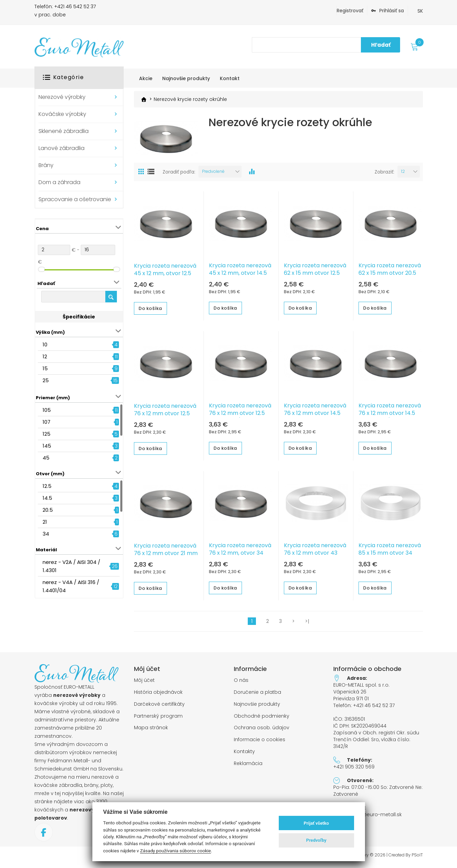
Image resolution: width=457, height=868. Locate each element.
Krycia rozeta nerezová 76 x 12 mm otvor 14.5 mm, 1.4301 (315, 416)
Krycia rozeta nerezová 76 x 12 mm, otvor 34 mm (240, 556)
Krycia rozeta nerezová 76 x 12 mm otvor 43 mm (315, 556)
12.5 (47, 486)
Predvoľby (316, 840)
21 (45, 522)
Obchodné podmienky (262, 719)
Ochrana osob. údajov (262, 731)
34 (46, 534)
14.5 (47, 498)
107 (47, 422)
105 (47, 410)
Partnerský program (158, 719)
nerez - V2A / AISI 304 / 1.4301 (71, 566)
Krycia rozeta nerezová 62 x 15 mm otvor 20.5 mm (390, 276)
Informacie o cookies (260, 743)
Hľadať (381, 45)
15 (45, 368)
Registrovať (350, 11)
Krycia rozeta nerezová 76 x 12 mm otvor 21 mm (166, 553)
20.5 (48, 510)
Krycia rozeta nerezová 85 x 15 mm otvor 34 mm (390, 556)
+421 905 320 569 (354, 770)
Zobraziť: (384, 175)
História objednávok (158, 695)
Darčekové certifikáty (159, 707)
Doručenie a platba (257, 695)
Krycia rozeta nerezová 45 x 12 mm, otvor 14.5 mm (240, 276)
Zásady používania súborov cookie (176, 851)
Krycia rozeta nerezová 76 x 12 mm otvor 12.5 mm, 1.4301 (165, 417)
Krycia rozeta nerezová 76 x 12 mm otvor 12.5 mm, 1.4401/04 (240, 416)
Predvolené (213, 174)
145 (47, 446)
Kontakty (244, 755)
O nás (241, 683)
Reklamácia (248, 767)
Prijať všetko (316, 823)
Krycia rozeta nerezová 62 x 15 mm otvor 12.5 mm (315, 276)
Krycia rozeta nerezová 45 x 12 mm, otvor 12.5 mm (165, 276)
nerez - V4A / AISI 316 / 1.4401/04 (71, 586)
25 (46, 380)
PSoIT (417, 858)
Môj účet (144, 683)
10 (45, 345)
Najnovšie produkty (257, 707)
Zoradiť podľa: (179, 175)
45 (46, 458)
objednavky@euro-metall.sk (368, 818)
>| (307, 624)
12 (45, 356)
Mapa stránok (151, 731)
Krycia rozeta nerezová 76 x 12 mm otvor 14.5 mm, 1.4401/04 (390, 416)
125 (47, 434)
